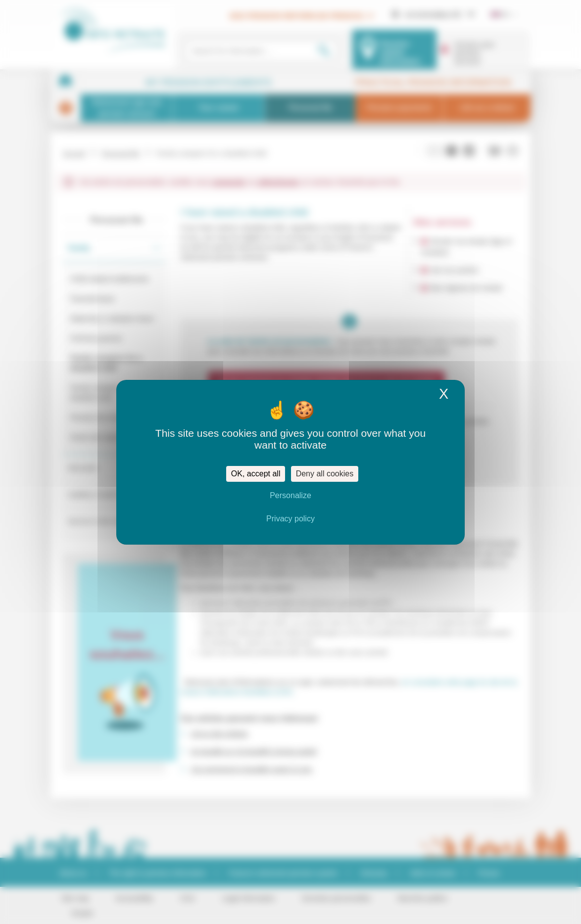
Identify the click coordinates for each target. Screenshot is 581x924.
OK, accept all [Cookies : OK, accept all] (256, 474)
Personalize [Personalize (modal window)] (290, 495)
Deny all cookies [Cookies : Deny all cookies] (325, 474)
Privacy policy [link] (290, 519)
